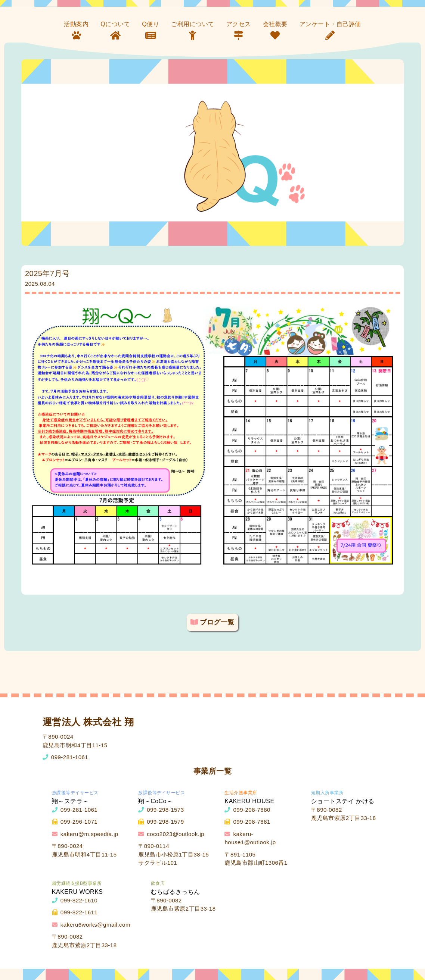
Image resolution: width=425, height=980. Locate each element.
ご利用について (193, 24)
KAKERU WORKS (77, 892)
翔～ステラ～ (70, 801)
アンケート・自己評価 (330, 24)
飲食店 (158, 883)
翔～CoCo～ (155, 801)
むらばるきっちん (176, 892)
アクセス (239, 24)
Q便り (151, 24)
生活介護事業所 (241, 793)
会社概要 (275, 24)
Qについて (115, 24)
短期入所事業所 (328, 793)
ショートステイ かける (343, 801)
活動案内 (76, 24)
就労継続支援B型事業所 (77, 883)
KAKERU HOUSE (249, 801)
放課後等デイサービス (75, 793)
